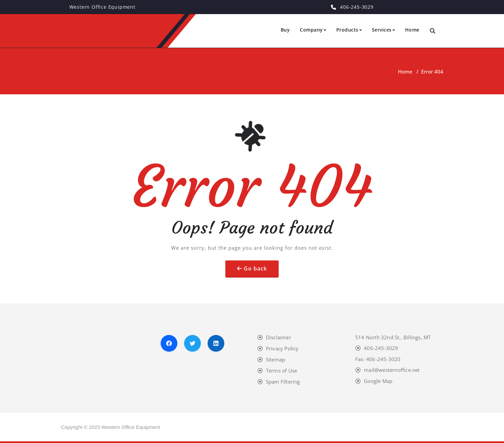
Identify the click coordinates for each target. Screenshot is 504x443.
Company (313, 30)
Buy (285, 30)
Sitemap (275, 359)
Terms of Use (282, 371)
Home (412, 30)
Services (383, 30)
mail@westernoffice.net (392, 370)
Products (349, 30)
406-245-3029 (381, 348)
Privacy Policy (282, 348)
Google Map (378, 381)
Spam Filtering (283, 382)
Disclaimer (278, 337)
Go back (255, 268)
